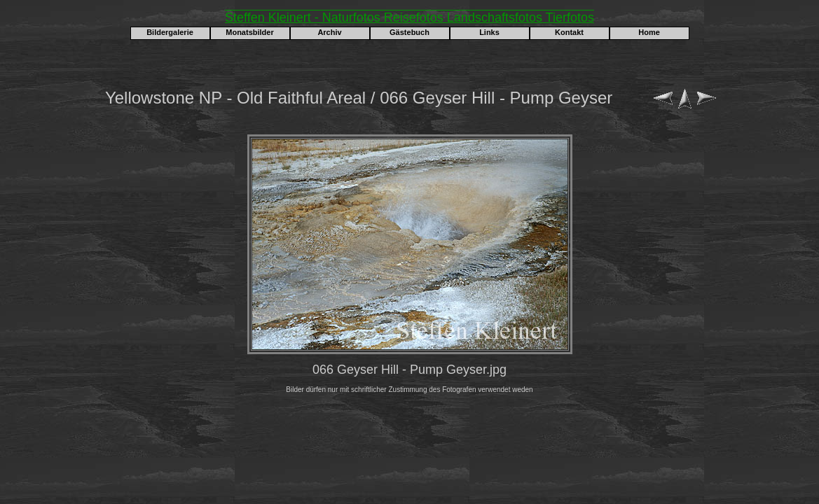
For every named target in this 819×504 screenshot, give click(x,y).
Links (489, 32)
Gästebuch (409, 32)
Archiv (329, 32)
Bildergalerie (170, 32)
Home (649, 32)
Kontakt (569, 32)
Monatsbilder (249, 32)
